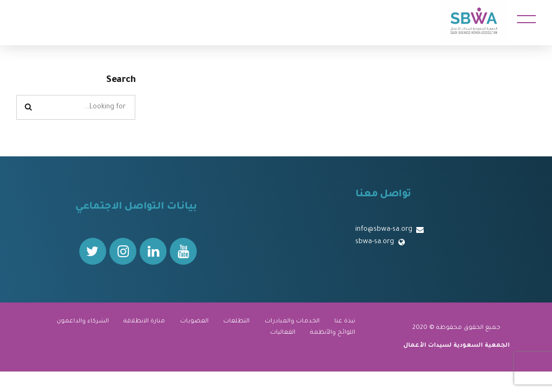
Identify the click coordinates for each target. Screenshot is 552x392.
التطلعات (236, 321)
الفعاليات (283, 333)
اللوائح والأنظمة (333, 333)
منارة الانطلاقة (144, 321)
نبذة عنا (345, 321)
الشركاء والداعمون (83, 321)
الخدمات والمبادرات (292, 321)
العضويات (194, 321)
